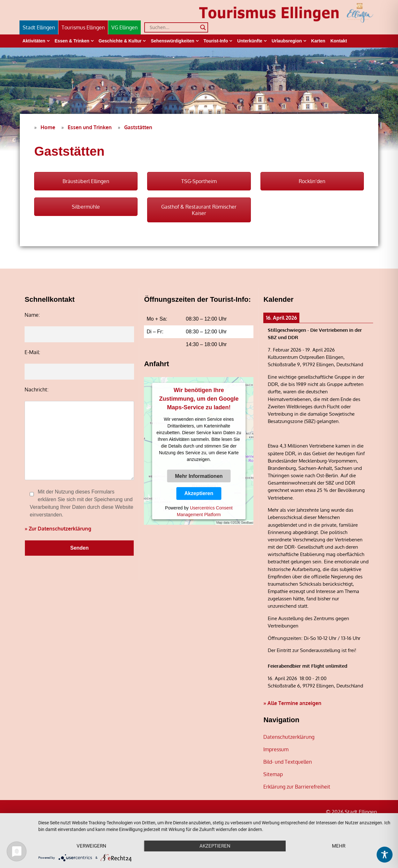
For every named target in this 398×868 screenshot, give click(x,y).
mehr (339, 846)
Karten (318, 41)
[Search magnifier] (203, 27)
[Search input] (173, 27)
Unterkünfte (250, 41)
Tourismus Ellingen (83, 27)
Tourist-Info (216, 41)
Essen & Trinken (72, 41)
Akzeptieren (199, 493)
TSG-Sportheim (199, 181)
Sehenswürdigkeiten (172, 41)
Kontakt (339, 41)
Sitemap (273, 774)
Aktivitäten (34, 41)
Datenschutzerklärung (289, 737)
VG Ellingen (124, 27)
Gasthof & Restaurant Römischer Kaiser (199, 210)
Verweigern (91, 846)
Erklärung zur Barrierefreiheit (297, 787)
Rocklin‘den (312, 181)
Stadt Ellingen (39, 27)
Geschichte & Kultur (120, 41)
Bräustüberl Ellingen (86, 181)
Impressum (276, 749)
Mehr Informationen (199, 476)
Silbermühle (86, 207)
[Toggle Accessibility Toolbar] (385, 855)
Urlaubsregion (287, 41)
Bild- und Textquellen (288, 762)
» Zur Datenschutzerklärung (58, 529)
